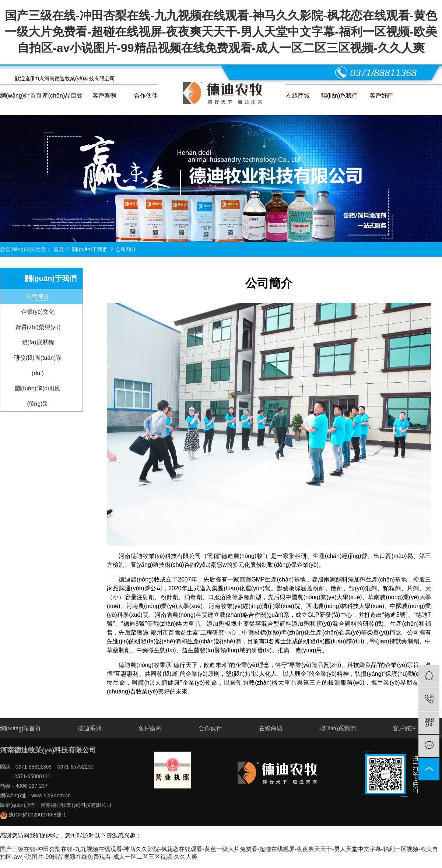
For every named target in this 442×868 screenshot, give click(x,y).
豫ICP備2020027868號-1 (33, 815)
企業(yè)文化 (38, 312)
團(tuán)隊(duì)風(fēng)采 (38, 396)
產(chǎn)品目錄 (62, 96)
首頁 (59, 249)
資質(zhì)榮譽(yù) (38, 327)
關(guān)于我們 (90, 249)
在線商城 (298, 96)
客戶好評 (381, 96)
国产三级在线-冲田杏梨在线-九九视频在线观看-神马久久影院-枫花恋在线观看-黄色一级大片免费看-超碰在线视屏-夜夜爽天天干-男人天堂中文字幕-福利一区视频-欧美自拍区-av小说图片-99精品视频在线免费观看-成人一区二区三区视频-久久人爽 (221, 32)
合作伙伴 (146, 96)
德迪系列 (90, 728)
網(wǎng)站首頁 (21, 96)
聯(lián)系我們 (340, 96)
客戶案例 (104, 96)
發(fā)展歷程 (38, 342)
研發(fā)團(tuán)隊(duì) (38, 366)
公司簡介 (126, 249)
